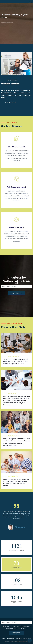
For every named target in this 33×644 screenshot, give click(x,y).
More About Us (10, 102)
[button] (31, 1)
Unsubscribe (11, 639)
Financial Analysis (16, 227)
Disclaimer (24, 626)
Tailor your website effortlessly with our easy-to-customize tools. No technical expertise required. (16, 361)
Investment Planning (16, 147)
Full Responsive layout (16, 187)
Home (4, 639)
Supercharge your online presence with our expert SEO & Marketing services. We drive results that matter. (16, 482)
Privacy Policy (16, 626)
